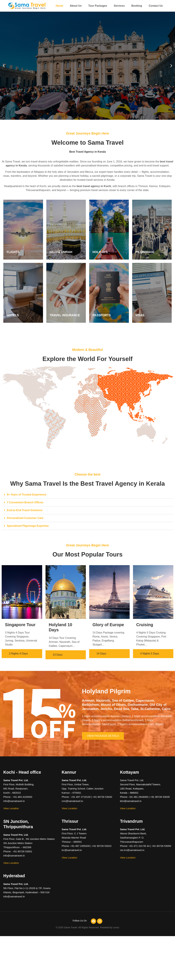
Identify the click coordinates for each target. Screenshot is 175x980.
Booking (137, 6)
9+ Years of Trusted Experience (27, 495)
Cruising (145, 625)
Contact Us (156, 6)
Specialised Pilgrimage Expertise (28, 526)
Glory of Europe (108, 625)
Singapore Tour (20, 625)
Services (119, 6)
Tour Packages (98, 6)
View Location (11, 808)
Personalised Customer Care (25, 518)
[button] (4, 66)
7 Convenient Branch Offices (25, 502)
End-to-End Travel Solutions (25, 510)
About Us (76, 6)
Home (59, 6)
